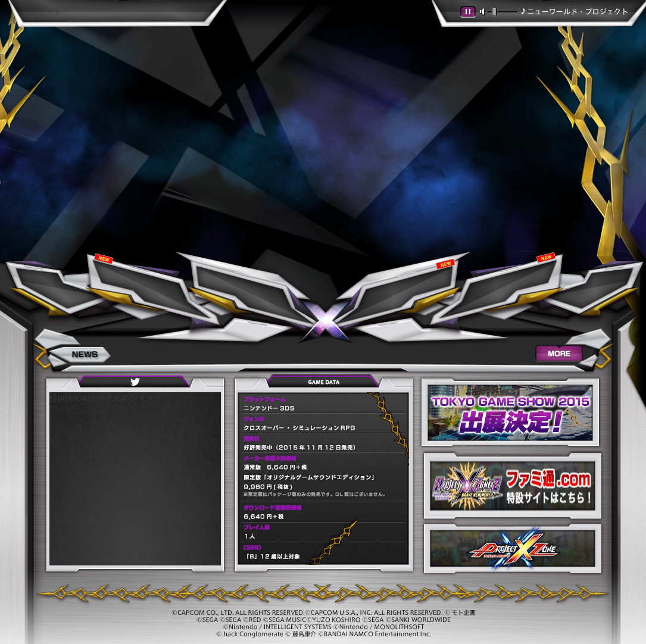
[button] (468, 12)
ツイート (45, 11)
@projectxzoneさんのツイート (107, 398)
